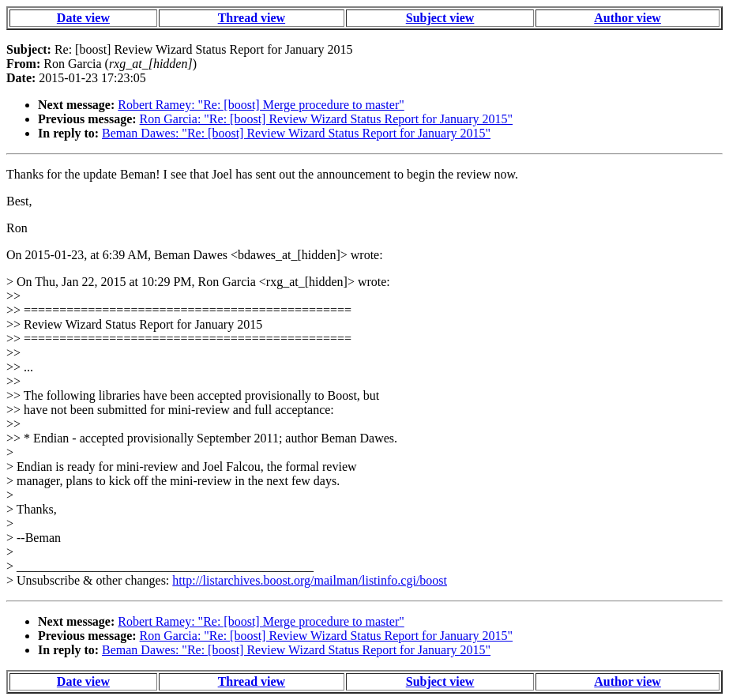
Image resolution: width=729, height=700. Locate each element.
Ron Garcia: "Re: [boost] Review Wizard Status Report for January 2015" (326, 119)
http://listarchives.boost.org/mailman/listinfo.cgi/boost (310, 580)
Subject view (440, 18)
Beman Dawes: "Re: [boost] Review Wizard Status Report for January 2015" (296, 133)
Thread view (252, 18)
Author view (628, 18)
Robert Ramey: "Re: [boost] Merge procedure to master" (261, 105)
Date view (83, 18)
